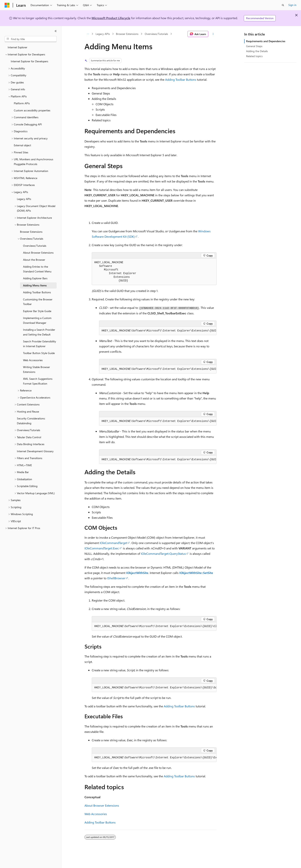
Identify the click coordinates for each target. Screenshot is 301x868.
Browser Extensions (127, 34)
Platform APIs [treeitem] (22, 103)
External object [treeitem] (22, 145)
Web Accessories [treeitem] (33, 360)
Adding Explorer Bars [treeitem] (35, 278)
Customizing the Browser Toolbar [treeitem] (38, 302)
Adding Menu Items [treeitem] (35, 285)
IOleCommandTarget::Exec (102, 548)
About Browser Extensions (102, 805)
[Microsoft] (7, 5)
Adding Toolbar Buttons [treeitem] (37, 292)
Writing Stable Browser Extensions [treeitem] (36, 369)
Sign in (292, 5)
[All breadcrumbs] (88, 34)
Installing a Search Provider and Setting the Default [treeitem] (39, 332)
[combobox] (31, 39)
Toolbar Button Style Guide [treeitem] (39, 353)
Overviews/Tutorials (156, 34)
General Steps (254, 46)
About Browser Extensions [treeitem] (38, 253)
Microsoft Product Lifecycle (111, 18)
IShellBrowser (116, 578)
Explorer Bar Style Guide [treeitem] (37, 311)
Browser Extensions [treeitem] (31, 232)
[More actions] (213, 34)
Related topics (254, 56)
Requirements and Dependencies (266, 41)
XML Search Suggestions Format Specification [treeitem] (38, 381)
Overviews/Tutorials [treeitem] (35, 246)
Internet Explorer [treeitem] (17, 47)
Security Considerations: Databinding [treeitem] (31, 421)
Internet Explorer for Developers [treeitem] (29, 61)
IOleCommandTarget (113, 543)
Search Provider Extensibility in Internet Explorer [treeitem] (40, 344)
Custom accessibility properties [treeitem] (32, 110)
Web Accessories (96, 814)
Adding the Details (257, 51)
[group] (158, 331)
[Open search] (283, 5)
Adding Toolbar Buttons (181, 79)
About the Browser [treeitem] (34, 260)
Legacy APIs (103, 34)
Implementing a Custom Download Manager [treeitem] (37, 320)
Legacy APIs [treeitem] (24, 199)
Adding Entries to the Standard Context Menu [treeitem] (37, 269)
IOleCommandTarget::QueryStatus (163, 554)
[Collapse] (56, 31)
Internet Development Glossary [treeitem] (35, 451)
